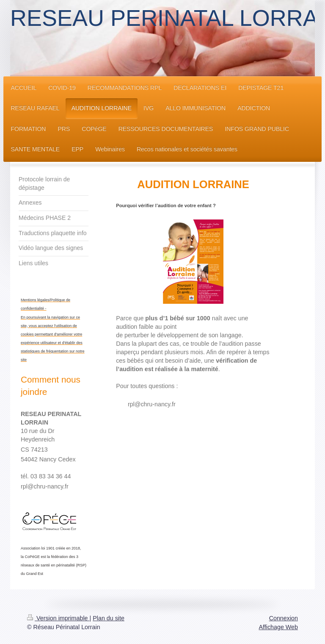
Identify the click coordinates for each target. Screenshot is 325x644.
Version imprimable (58, 618)
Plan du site (109, 618)
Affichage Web (278, 627)
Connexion (284, 618)
